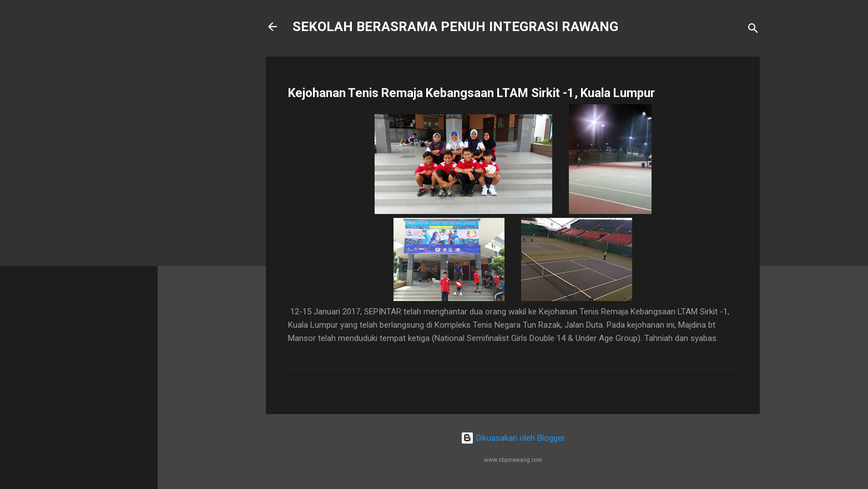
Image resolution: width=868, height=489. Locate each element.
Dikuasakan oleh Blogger (513, 438)
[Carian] (753, 30)
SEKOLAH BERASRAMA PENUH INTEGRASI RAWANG (455, 27)
